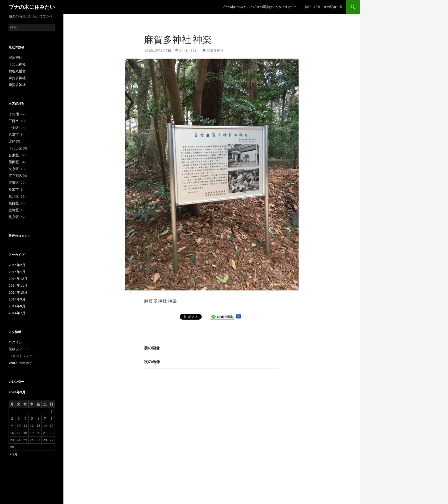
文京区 (14, 169)
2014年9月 (17, 299)
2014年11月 (18, 285)
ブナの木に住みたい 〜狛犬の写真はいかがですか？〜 (259, 7)
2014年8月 (17, 306)
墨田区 (14, 162)
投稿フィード (19, 349)
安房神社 (15, 57)
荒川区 (14, 196)
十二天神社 (17, 64)
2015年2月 (17, 265)
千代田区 (15, 148)
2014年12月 (18, 279)
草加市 (14, 189)
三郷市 (14, 121)
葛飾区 (14, 203)
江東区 (14, 183)
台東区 (14, 155)
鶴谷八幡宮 (17, 71)
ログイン (15, 342)
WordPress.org (20, 363)
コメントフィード (22, 356)
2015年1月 (17, 272)
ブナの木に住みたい (32, 7)
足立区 (14, 217)
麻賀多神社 (215, 50)
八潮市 (14, 135)
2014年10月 (18, 292)
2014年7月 (17, 313)
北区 (12, 141)
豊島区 (14, 210)
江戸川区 (15, 176)
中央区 (14, 128)
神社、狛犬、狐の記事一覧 (324, 7)
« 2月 (14, 454)
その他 (14, 114)
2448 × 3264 (189, 50)
